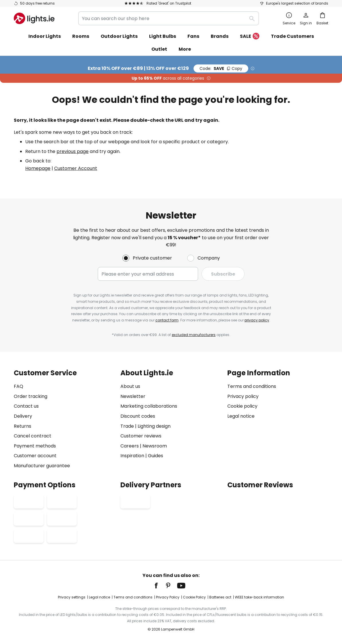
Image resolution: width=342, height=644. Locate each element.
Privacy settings (72, 597)
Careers (130, 446)
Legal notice (241, 416)
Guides (156, 456)
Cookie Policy (194, 597)
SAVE (221, 68)
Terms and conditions (252, 386)
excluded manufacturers (194, 335)
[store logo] (34, 18)
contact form (167, 320)
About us (130, 386)
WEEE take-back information (259, 597)
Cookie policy (242, 406)
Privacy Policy (168, 597)
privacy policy (257, 320)
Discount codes (138, 416)
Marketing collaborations (149, 406)
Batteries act (220, 597)
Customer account (35, 456)
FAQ (18, 386)
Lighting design (154, 426)
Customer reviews (141, 436)
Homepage (38, 168)
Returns (23, 426)
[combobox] (169, 18)
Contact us (26, 406)
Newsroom (155, 446)
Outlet (159, 49)
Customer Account (76, 168)
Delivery (23, 416)
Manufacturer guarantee (42, 466)
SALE (250, 37)
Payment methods (35, 446)
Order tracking (31, 396)
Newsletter (133, 396)
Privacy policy (243, 396)
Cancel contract (33, 436)
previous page (73, 151)
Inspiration (132, 456)
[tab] (64, 419)
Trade (127, 426)
